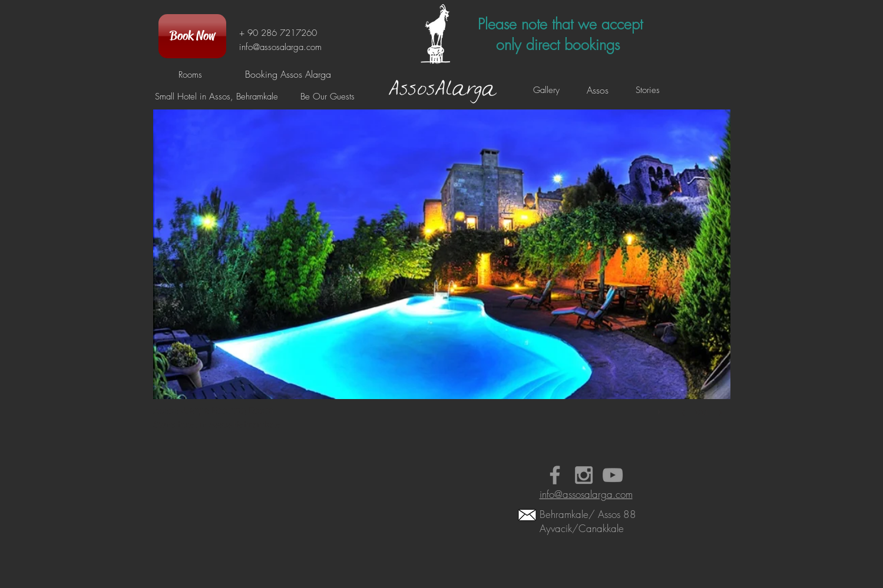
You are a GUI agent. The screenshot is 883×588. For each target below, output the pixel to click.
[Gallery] (547, 90)
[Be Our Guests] (328, 97)
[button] (442, 275)
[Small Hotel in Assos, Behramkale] (216, 97)
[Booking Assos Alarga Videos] (613, 475)
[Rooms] (191, 75)
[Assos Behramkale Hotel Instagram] (584, 475)
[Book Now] (192, 36)
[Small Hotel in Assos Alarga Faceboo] (555, 475)
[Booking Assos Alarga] (288, 74)
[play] (661, 409)
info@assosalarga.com (280, 47)
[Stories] (648, 90)
